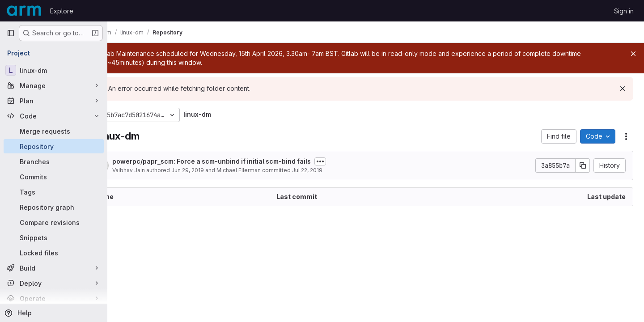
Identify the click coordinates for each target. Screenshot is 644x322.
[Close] (633, 54)
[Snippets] (54, 237)
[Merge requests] (54, 131)
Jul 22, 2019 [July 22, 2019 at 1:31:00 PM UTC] (339, 170)
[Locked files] (54, 253)
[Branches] (54, 161)
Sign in (624, 11)
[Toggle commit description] (352, 161)
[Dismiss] (623, 89)
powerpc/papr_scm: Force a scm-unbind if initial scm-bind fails (243, 161)
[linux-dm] (54, 70)
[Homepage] (24, 11)
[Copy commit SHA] (583, 165)
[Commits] (54, 177)
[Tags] (54, 192)
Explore (62, 11)
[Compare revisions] (54, 222)
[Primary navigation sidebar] (11, 33)
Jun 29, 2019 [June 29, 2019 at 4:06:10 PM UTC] (219, 170)
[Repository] (54, 146)
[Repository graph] (54, 207)
